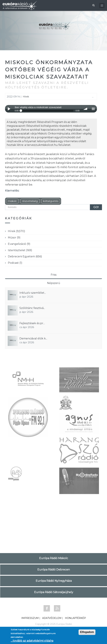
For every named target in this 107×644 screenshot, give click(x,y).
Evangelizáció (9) (19, 244)
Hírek (26, 97)
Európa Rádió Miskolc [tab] (54, 558)
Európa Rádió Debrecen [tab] (54, 570)
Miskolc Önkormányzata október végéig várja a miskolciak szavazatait (49, 70)
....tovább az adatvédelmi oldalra (32, 641)
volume (85, 109)
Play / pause (9, 109)
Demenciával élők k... (33, 338)
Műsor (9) (14, 238)
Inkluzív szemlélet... (33, 293)
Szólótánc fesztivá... (32, 308)
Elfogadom (87, 632)
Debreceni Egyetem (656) (25, 256)
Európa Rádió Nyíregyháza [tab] (54, 581)
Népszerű (54, 283)
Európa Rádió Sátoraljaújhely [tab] (54, 592)
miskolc (12, 201)
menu (93, 109)
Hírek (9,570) (16, 231)
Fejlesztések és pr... (32, 323)
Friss (54, 275)
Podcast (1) (15, 263)
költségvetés (51, 201)
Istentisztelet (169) (20, 250)
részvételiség (30, 201)
